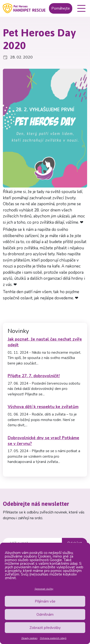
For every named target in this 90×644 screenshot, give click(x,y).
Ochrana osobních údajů (53, 638)
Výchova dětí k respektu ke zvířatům (43, 407)
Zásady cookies (29, 638)
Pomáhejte (61, 8)
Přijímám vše (45, 601)
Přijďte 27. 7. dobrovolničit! (34, 376)
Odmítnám (45, 615)
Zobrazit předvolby (45, 628)
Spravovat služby (44, 589)
